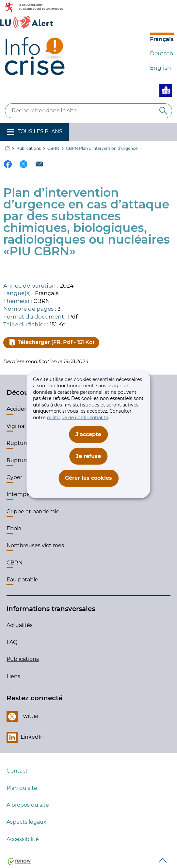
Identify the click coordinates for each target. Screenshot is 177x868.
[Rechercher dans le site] (163, 111)
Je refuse (88, 456)
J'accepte (88, 434)
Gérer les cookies (88, 478)
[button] (34, 132)
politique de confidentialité (77, 418)
